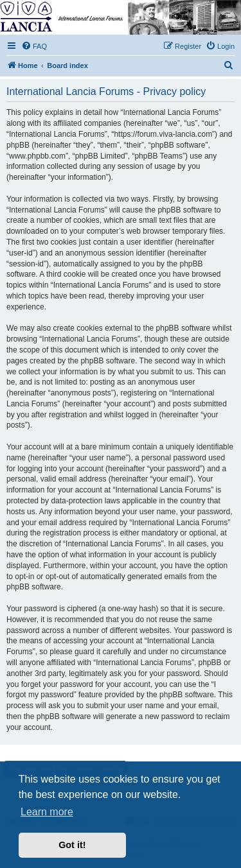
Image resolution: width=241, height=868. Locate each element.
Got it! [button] (72, 845)
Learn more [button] (47, 812)
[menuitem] (34, 46)
